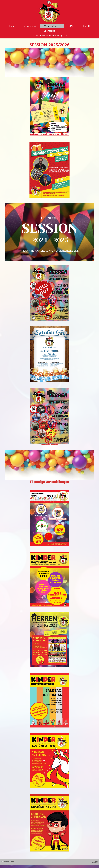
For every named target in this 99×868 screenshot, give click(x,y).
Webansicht (95, 863)
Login (96, 861)
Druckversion (6, 862)
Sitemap (13, 862)
